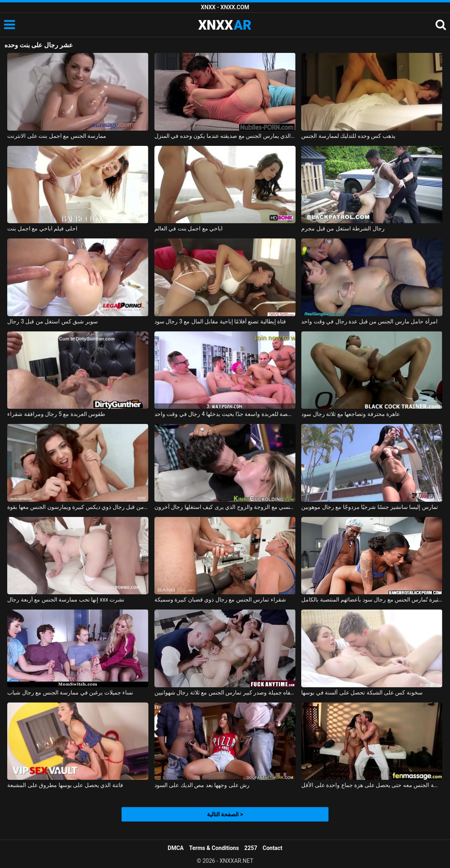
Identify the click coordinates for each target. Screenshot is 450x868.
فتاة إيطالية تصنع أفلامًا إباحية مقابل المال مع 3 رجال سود (220, 321)
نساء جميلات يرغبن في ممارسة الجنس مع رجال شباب (70, 692)
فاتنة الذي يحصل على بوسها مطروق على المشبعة (65, 785)
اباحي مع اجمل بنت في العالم (189, 228)
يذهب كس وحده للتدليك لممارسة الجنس (348, 136)
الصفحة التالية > (225, 814)
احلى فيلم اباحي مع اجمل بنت (42, 228)
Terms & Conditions (214, 848)
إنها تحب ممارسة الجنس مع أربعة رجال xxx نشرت (66, 600)
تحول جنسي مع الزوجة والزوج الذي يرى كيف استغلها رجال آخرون (225, 507)
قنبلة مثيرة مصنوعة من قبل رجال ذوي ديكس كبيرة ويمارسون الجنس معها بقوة (78, 507)
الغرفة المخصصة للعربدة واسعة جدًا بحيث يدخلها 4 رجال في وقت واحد (225, 414)
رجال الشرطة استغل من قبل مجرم (343, 228)
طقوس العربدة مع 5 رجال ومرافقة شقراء (56, 414)
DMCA (176, 848)
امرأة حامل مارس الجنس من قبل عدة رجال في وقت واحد (369, 321)
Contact (273, 848)
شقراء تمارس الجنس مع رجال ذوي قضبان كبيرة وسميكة (220, 600)
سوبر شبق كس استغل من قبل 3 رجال (52, 321)
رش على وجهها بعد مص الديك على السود (202, 785)
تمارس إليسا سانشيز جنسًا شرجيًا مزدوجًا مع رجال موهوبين (370, 507)
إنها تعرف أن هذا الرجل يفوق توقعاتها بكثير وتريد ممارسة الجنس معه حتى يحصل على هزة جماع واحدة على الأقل (372, 785)
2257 (251, 848)
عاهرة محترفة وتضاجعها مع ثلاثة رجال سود (351, 414)
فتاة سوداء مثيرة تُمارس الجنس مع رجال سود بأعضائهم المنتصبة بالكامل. (372, 600)
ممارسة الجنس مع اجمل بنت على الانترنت (57, 136)
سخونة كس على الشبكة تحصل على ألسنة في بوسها (362, 692)
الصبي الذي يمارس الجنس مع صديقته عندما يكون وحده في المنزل (225, 136)
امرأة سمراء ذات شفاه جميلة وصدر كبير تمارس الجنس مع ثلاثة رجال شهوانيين (225, 692)
